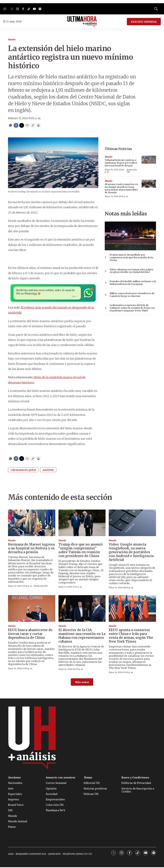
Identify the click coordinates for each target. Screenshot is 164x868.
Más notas (82, 683)
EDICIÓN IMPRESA (144, 22)
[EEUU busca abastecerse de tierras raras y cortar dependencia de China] (32, 609)
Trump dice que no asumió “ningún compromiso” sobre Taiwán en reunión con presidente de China (81, 551)
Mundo (12, 40)
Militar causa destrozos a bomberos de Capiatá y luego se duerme (132, 295)
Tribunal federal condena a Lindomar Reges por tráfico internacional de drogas (121, 163)
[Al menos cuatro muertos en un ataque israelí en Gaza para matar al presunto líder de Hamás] (149, 184)
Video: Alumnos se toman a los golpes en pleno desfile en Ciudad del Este (131, 271)
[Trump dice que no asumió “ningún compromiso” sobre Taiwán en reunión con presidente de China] (82, 524)
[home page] (82, 22)
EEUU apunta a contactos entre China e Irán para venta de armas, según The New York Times (131, 636)
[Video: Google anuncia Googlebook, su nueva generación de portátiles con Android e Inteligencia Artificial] (132, 524)
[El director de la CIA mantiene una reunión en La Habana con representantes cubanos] (82, 609)
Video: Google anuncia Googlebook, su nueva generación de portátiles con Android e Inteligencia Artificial (131, 553)
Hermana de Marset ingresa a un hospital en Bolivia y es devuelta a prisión (31, 549)
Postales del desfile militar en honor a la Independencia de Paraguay (133, 283)
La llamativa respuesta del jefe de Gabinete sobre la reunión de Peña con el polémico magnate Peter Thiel (132, 308)
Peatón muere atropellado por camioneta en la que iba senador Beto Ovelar (131, 258)
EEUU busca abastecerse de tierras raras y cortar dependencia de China (30, 635)
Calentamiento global (23, 471)
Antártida (48, 471)
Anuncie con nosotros (61, 778)
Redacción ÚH (132, 171)
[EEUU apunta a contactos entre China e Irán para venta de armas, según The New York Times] (132, 609)
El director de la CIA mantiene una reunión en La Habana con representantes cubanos (82, 636)
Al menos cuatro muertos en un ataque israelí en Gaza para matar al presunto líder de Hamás (121, 188)
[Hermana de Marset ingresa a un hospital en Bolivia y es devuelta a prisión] (32, 524)
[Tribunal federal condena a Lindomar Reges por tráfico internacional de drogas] (149, 160)
